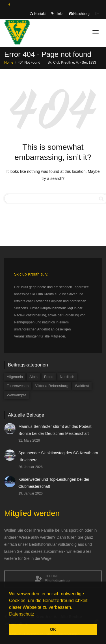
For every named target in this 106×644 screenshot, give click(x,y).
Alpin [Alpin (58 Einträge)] (33, 377)
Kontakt (38, 14)
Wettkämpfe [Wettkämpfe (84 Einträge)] (17, 395)
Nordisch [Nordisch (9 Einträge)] (67, 377)
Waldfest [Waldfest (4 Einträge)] (82, 386)
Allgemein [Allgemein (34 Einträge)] (15, 377)
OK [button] (53, 629)
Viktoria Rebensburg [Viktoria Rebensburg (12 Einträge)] (52, 386)
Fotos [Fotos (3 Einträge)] (49, 377)
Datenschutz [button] (22, 614)
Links (57, 14)
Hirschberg (79, 14)
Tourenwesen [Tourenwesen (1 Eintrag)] (18, 386)
